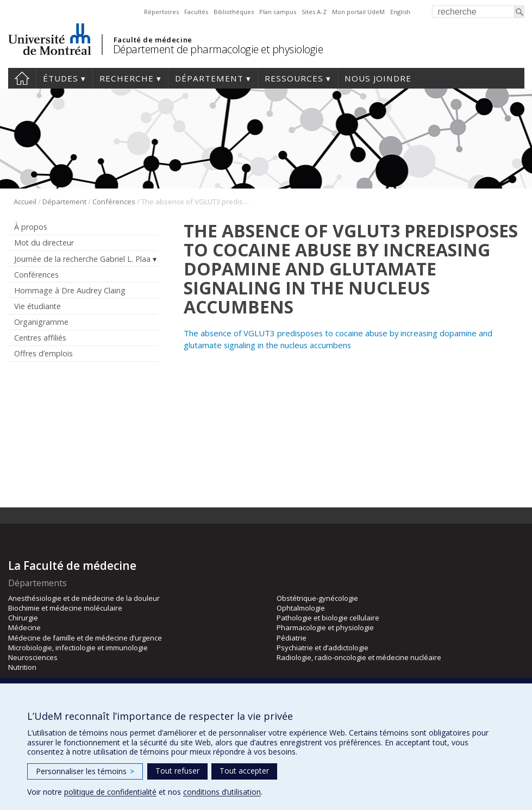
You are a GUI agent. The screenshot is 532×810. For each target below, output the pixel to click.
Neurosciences (33, 657)
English (400, 12)
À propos (31, 227)
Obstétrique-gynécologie (317, 598)
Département (209, 78)
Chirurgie (23, 618)
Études (61, 78)
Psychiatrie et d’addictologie (323, 648)
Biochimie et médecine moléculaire (65, 608)
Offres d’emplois (43, 353)
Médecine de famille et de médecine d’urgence (85, 638)
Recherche (127, 78)
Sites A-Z (314, 12)
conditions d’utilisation (222, 792)
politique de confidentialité (110, 792)
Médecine (24, 627)
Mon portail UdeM (358, 12)
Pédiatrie (292, 638)
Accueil (22, 78)
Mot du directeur (44, 243)
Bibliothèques (234, 12)
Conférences (114, 202)
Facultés (196, 12)
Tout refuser (177, 771)
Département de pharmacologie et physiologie (218, 49)
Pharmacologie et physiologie (325, 627)
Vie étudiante (37, 306)
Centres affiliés (40, 338)
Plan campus (278, 12)
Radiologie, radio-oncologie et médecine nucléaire (359, 657)
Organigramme (41, 322)
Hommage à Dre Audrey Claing (70, 290)
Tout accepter (244, 771)
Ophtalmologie (301, 608)
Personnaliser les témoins (85, 771)
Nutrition (22, 667)
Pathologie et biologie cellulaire (328, 618)
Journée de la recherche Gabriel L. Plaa (82, 259)
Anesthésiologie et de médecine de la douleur (84, 598)
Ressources (294, 78)
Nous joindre (378, 78)
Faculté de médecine (153, 40)
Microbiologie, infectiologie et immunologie (78, 648)
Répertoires (161, 12)
